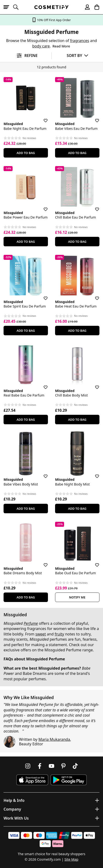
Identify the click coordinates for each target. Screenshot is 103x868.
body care (41, 46)
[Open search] (18, 7)
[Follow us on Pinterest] (63, 766)
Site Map (71, 859)
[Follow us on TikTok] (75, 766)
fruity (59, 634)
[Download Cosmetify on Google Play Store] (69, 780)
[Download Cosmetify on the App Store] (32, 780)
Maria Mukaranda (54, 739)
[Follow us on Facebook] (40, 766)
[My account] (85, 7)
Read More (61, 46)
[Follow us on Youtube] (51, 766)
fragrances (80, 41)
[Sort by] (77, 55)
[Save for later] (42, 118)
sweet (41, 634)
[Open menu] (8, 7)
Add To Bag (26, 153)
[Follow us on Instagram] (28, 766)
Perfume (31, 623)
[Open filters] (26, 56)
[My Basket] (95, 7)
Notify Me (77, 597)
